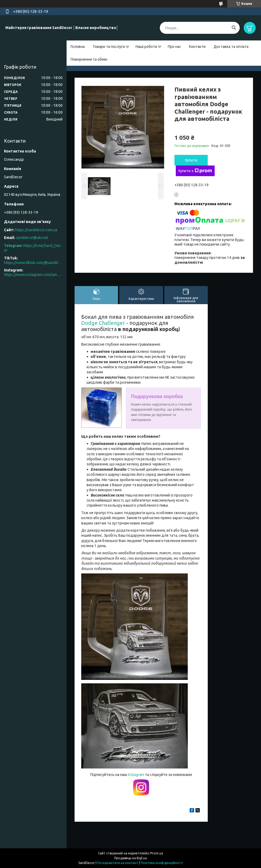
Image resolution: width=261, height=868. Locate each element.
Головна (78, 47)
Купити (191, 160)
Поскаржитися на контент (118, 863)
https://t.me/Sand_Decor (32, 248)
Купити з (195, 171)
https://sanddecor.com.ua (36, 230)
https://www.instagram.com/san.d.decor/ (33, 275)
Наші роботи (146, 47)
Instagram (136, 775)
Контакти (197, 47)
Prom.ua (157, 853)
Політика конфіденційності (162, 863)
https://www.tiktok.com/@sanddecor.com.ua (33, 263)
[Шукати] (234, 28)
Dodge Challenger (103, 323)
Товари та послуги (109, 47)
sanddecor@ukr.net (32, 238)
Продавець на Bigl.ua (130, 858)
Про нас (174, 47)
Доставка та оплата (231, 47)
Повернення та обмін (89, 59)
